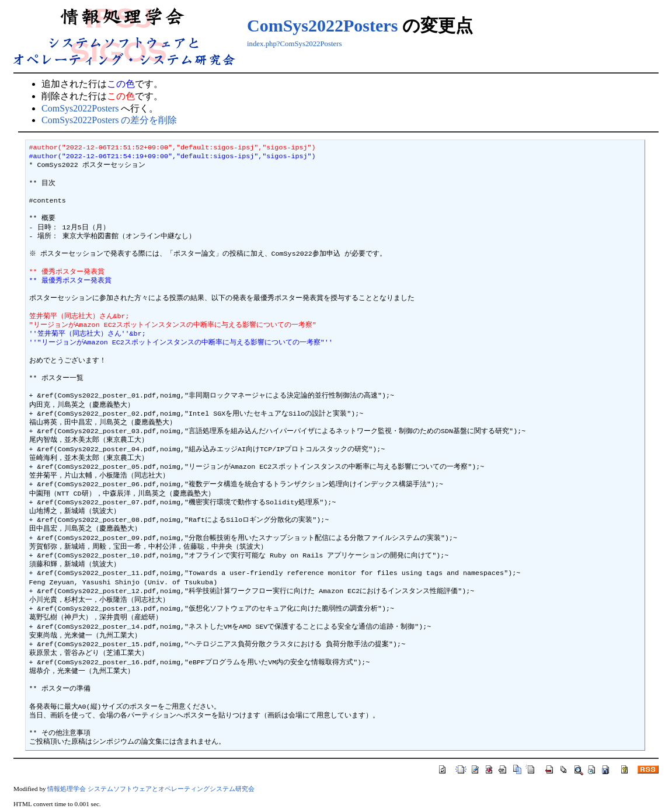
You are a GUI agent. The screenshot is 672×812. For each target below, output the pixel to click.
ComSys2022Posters (322, 25)
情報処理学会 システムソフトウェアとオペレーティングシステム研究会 (151, 789)
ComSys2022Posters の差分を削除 (109, 120)
